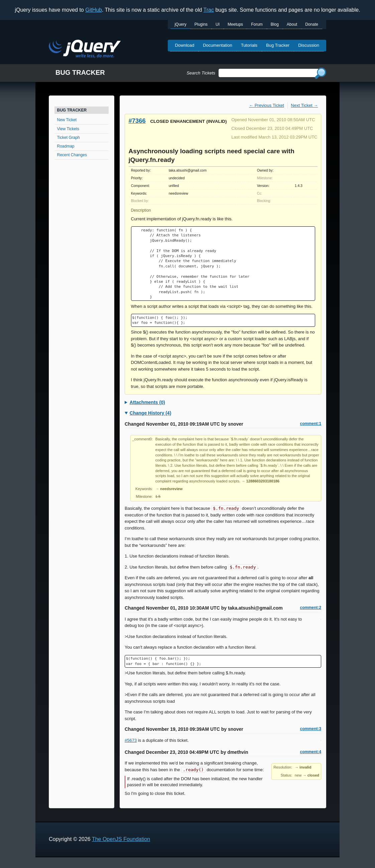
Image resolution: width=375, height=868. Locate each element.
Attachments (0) (147, 402)
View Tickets (68, 129)
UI (218, 24)
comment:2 (311, 608)
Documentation (217, 45)
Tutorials (249, 45)
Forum (257, 24)
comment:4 (311, 752)
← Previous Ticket (267, 105)
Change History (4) (150, 413)
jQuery (180, 24)
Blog (275, 24)
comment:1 (311, 424)
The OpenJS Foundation (121, 839)
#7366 (137, 121)
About (292, 24)
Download (184, 45)
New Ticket (67, 120)
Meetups (235, 24)
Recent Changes (72, 155)
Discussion (309, 45)
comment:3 (311, 729)
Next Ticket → (304, 105)
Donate (312, 24)
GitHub (94, 10)
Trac (209, 10)
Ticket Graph (69, 138)
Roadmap (66, 146)
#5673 (131, 740)
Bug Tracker (278, 45)
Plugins (201, 24)
